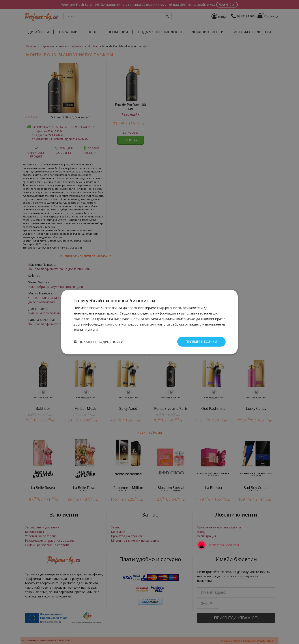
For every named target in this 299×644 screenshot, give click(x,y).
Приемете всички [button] (201, 342)
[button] (98, 342)
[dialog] (149, 322)
